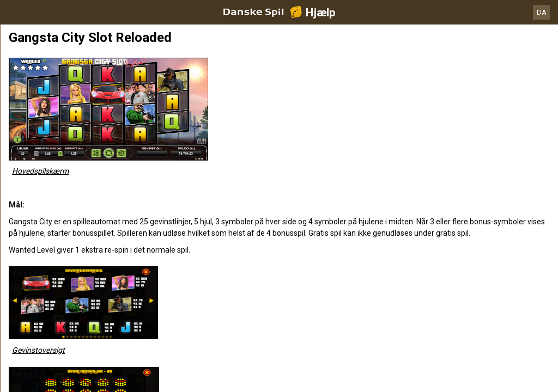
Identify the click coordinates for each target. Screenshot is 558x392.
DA (542, 12)
